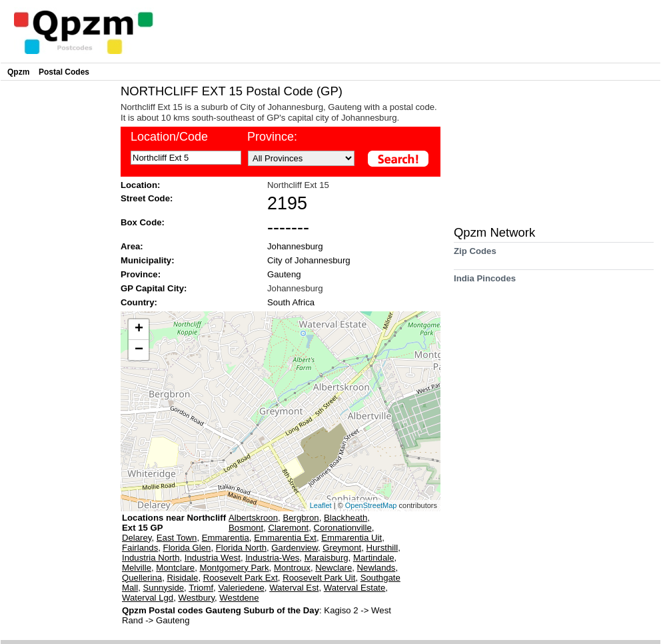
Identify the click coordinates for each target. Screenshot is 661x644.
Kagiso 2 (342, 610)
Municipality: (148, 260)
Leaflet (321, 505)
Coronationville (343, 528)
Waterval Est (294, 588)
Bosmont (246, 528)
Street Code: (147, 198)
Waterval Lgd (148, 598)
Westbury (197, 598)
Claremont (288, 528)
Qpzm (18, 72)
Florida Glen (187, 548)
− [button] (139, 350)
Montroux (292, 568)
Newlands (376, 568)
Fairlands (140, 548)
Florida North (241, 548)
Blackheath (345, 518)
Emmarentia (226, 538)
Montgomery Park (235, 568)
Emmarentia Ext (285, 538)
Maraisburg (327, 558)
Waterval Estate (355, 588)
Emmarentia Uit (351, 538)
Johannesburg (295, 246)
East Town (177, 538)
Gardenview (295, 548)
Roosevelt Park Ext (241, 578)
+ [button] (139, 329)
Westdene (239, 598)
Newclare (333, 568)
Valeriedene (241, 588)
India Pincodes (485, 283)
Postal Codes (64, 72)
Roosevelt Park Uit (319, 578)
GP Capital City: (154, 288)
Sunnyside (164, 588)
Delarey (137, 538)
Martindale (374, 558)
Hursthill (382, 548)
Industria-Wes (272, 558)
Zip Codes (475, 256)
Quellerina (142, 578)
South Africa (291, 302)
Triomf (201, 588)
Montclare (175, 568)
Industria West (213, 558)
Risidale (182, 578)
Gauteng (284, 274)
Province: (141, 274)
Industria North (151, 558)
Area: (132, 246)
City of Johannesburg (309, 260)
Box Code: (143, 222)
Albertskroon (253, 518)
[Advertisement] (57, 284)
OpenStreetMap (371, 505)
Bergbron (301, 518)
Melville (137, 568)
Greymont (342, 548)
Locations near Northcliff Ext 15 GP (174, 523)
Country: (139, 302)
